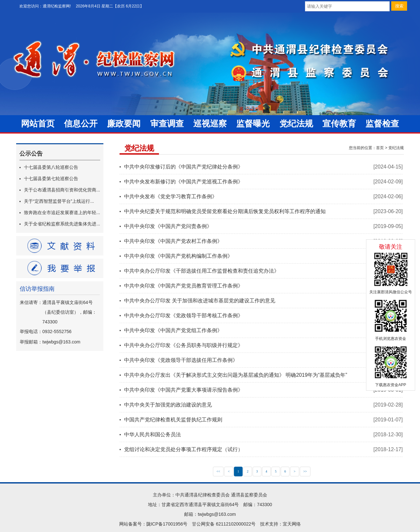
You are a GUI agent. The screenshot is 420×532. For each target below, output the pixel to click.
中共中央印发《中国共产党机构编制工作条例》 (178, 256)
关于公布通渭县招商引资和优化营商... (62, 190)
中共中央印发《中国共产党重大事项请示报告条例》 (184, 390)
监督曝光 (253, 124)
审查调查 (167, 124)
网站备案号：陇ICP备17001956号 (153, 524)
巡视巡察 (210, 124)
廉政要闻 (124, 124)
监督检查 (382, 124)
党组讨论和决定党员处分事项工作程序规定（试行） (184, 449)
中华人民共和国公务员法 (152, 434)
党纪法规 (296, 124)
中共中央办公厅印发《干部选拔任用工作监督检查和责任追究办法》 (202, 271)
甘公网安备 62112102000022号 (224, 524)
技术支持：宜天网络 (280, 524)
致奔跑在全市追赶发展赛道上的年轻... (62, 212)
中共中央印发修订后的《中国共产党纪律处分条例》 (184, 167)
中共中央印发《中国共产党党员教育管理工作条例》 (184, 286)
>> (305, 471)
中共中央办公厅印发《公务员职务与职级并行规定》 (184, 345)
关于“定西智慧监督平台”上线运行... (59, 201)
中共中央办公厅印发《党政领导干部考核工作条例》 (184, 315)
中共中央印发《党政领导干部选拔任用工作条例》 (181, 360)
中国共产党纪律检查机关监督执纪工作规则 (173, 420)
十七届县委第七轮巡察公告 (51, 179)
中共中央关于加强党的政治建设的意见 (168, 405)
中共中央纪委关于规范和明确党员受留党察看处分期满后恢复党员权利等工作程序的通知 (225, 211)
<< (218, 471)
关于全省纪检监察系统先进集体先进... (62, 224)
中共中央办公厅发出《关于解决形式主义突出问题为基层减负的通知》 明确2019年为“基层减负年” (236, 375)
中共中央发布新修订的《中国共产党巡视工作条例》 (184, 182)
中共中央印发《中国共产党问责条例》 (168, 226)
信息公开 (81, 124)
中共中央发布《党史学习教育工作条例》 (171, 196)
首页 (380, 148)
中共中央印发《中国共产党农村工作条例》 (173, 241)
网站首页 (38, 124)
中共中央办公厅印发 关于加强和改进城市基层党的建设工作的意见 (200, 301)
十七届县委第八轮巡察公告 (51, 167)
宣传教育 (339, 124)
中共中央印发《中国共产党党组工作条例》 (173, 330)
